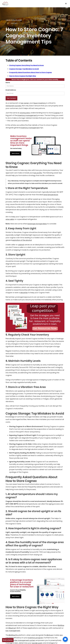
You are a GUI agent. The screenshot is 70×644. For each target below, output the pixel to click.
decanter (24, 293)
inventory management (27, 115)
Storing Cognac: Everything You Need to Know (26, 65)
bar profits (38, 173)
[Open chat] (65, 639)
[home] (5, 3)
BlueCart (12, 628)
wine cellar (10, 219)
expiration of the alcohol (22, 240)
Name (8, 83)
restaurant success (14, 106)
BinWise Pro (13, 635)
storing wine (25, 113)
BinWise (61, 625)
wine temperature (51, 195)
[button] (66, 4)
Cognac (57, 113)
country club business (44, 613)
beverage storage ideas (37, 224)
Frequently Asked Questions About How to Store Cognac (31, 72)
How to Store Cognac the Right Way (23, 76)
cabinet (21, 245)
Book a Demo (8, 640)
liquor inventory (40, 103)
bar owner (25, 103)
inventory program (35, 638)
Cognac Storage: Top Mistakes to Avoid (24, 69)
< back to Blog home (14, 20)
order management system (24, 640)
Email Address (11, 90)
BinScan (50, 635)
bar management (13, 631)
